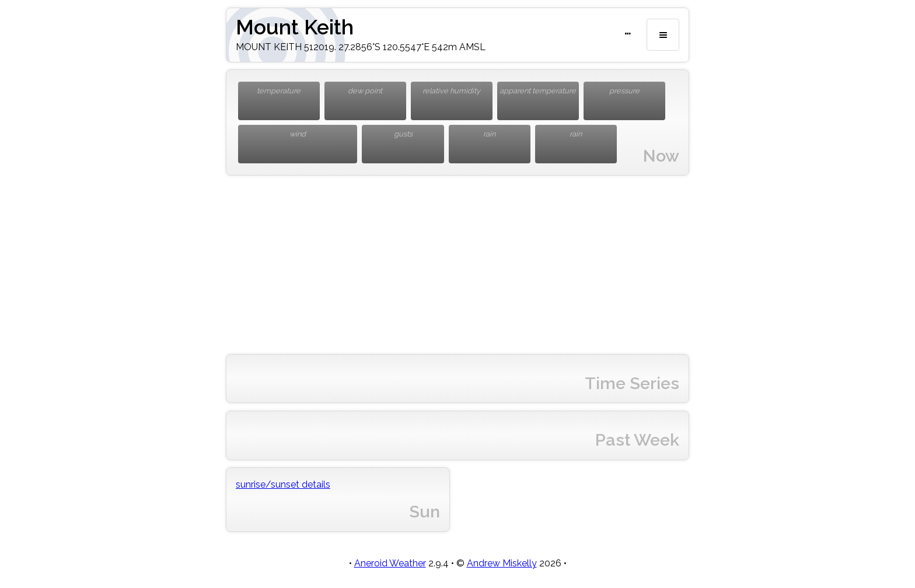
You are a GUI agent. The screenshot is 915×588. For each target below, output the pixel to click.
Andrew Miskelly (502, 563)
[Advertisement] (457, 265)
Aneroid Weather (390, 563)
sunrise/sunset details (283, 484)
